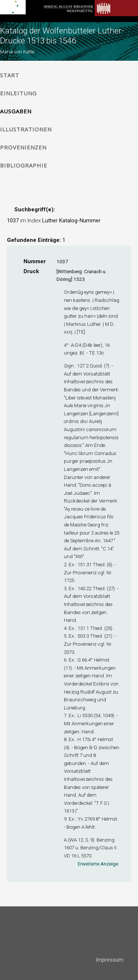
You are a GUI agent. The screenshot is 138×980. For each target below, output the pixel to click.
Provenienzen (23, 147)
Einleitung (18, 93)
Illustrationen (26, 129)
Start (10, 75)
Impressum (110, 960)
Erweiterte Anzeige (98, 864)
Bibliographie (24, 165)
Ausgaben (16, 111)
